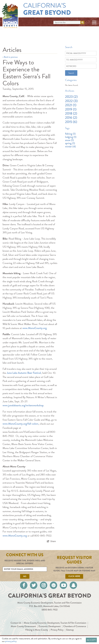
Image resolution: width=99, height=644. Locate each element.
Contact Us (16, 623)
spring (70, 143)
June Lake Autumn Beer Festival (24, 373)
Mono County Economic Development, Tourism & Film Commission (55, 623)
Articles (12, 50)
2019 (71, 109)
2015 (71, 122)
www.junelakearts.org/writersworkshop (23, 405)
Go (25, 576)
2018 (71, 113)
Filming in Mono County (37, 630)
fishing (70, 134)
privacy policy (11, 641)
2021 (71, 105)
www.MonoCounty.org (35, 328)
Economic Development (50, 626)
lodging (71, 137)
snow (69, 140)
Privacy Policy (57, 630)
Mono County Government (23, 626)
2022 (71, 101)
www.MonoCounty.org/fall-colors (20, 424)
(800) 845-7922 (50, 610)
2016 (71, 118)
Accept (91, 640)
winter (70, 146)
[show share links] (51, 541)
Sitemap (70, 630)
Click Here (74, 576)
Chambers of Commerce (75, 626)
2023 (71, 97)
